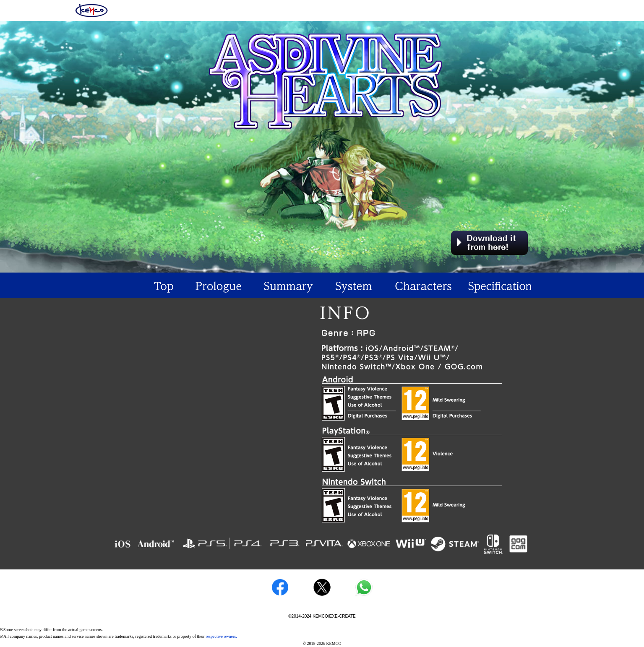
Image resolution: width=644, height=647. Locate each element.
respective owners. (221, 636)
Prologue (218, 285)
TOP (148, 285)
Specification (496, 285)
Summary (287, 285)
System (357, 285)
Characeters (427, 285)
